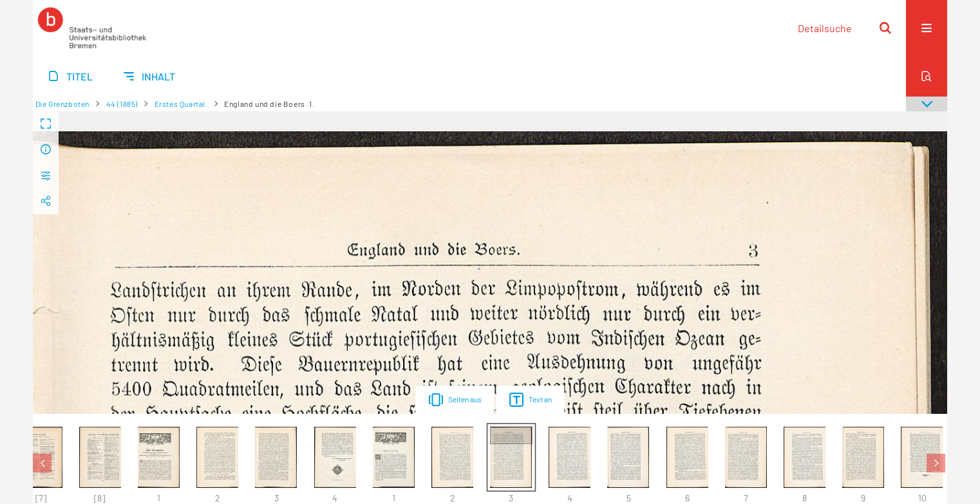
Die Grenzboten (62, 104)
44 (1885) (122, 104)
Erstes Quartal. (181, 104)
